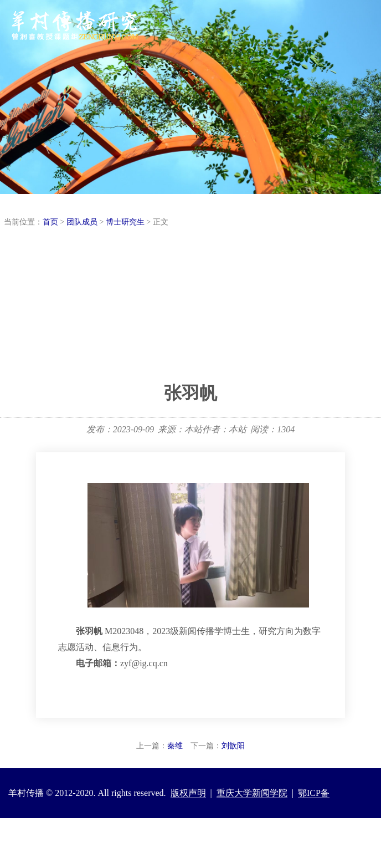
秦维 (175, 746)
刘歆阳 (233, 746)
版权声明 (188, 793)
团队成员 (82, 222)
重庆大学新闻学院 (252, 793)
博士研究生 (125, 222)
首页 (50, 222)
